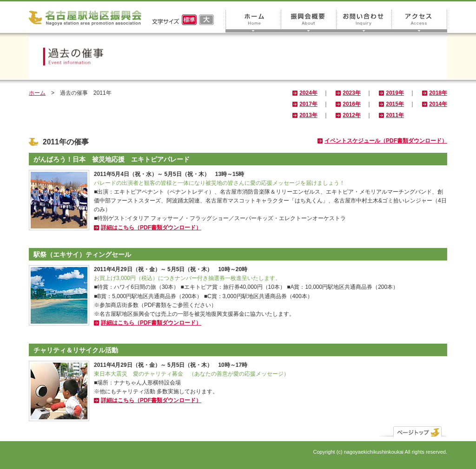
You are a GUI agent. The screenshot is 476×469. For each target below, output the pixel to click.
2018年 (438, 93)
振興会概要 (309, 21)
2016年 (352, 104)
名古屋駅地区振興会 (85, 18)
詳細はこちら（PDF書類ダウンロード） (151, 228)
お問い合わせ (364, 21)
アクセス (420, 21)
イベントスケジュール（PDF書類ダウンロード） (386, 141)
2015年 (395, 104)
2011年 (395, 115)
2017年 (308, 104)
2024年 (308, 93)
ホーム (253, 21)
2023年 (352, 93)
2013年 (308, 115)
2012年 (352, 115)
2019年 (395, 93)
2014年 (438, 104)
